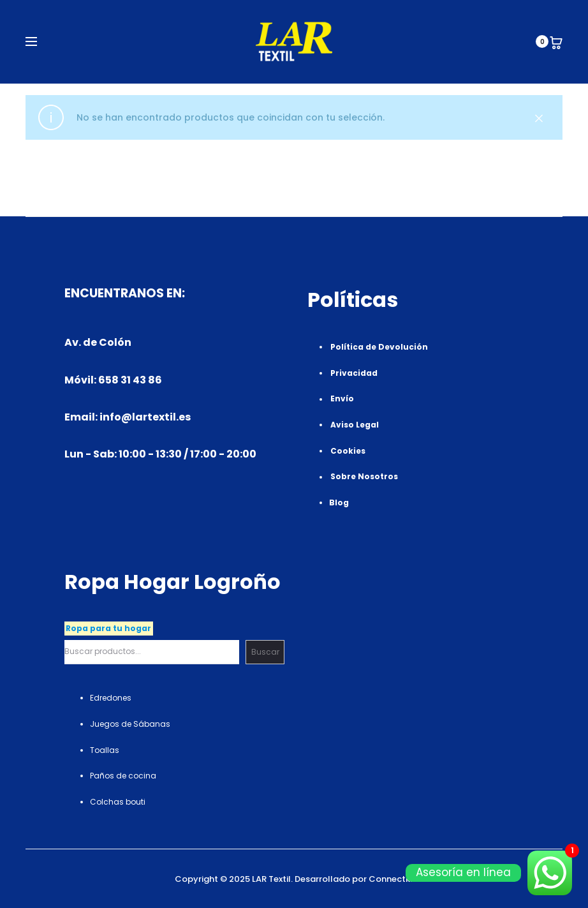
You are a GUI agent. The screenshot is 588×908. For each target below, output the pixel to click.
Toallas (105, 750)
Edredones (111, 698)
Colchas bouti (118, 802)
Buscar (265, 652)
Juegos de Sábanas (130, 724)
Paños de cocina (123, 776)
